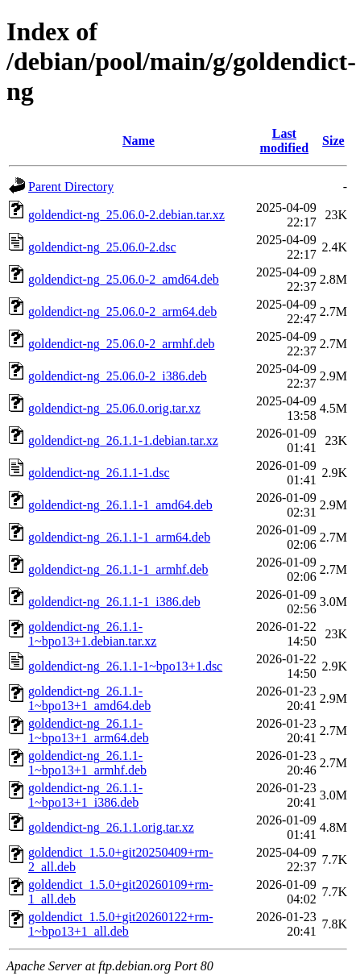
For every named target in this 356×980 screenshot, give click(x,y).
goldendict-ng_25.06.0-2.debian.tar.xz (126, 215)
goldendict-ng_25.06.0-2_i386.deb (118, 376)
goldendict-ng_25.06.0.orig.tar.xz (114, 408)
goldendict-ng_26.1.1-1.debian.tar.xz (123, 440)
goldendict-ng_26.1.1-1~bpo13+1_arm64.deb (89, 731)
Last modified (284, 141)
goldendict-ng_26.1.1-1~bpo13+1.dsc (125, 666)
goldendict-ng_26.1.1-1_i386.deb (114, 602)
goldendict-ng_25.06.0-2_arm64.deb (122, 311)
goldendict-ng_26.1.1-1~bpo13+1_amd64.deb (89, 698)
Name (139, 141)
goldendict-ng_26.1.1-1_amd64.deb (120, 505)
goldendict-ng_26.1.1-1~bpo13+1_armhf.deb (87, 763)
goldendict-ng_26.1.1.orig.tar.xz (111, 827)
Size (333, 141)
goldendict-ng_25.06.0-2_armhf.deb (122, 344)
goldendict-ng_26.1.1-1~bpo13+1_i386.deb (85, 795)
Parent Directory (71, 187)
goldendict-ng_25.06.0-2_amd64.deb (124, 279)
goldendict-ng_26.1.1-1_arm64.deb (119, 537)
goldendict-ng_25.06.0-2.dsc (102, 247)
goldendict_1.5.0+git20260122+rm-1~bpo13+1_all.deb (121, 924)
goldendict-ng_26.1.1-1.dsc (99, 473)
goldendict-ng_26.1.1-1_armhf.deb (118, 569)
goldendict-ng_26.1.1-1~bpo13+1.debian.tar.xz (92, 634)
